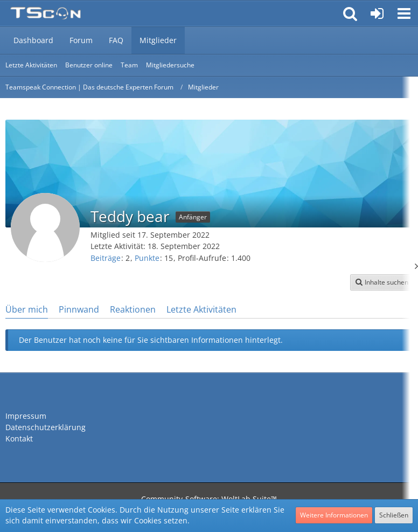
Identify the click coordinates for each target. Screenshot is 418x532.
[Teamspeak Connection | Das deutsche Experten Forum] (46, 13)
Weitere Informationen (334, 515)
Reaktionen (133, 309)
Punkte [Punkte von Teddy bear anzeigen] (147, 258)
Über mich (27, 309)
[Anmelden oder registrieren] (377, 13)
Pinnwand (79, 309)
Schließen (394, 515)
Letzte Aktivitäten (201, 309)
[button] (404, 13)
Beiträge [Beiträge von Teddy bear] (106, 258)
